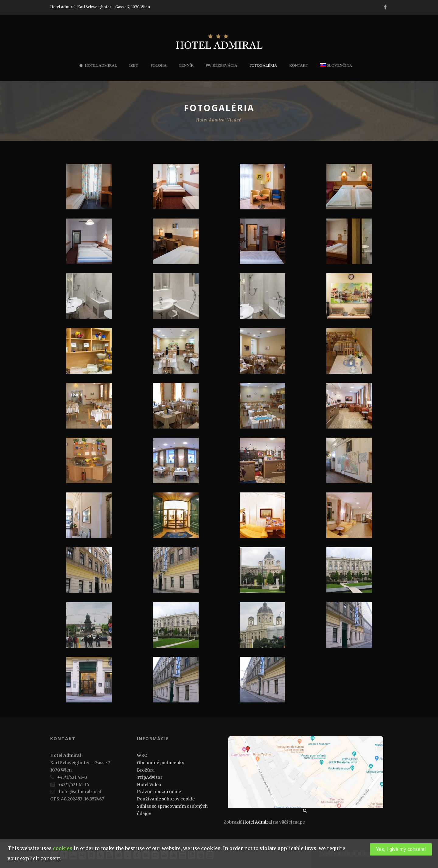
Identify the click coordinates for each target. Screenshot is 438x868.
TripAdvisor (150, 777)
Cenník (186, 65)
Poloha (159, 65)
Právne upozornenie (159, 792)
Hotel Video (149, 785)
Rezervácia (222, 65)
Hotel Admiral (98, 65)
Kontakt (299, 65)
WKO (142, 755)
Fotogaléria (263, 65)
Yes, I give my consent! (401, 849)
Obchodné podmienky (161, 763)
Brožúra (146, 770)
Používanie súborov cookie (166, 799)
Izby (134, 65)
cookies (63, 848)
